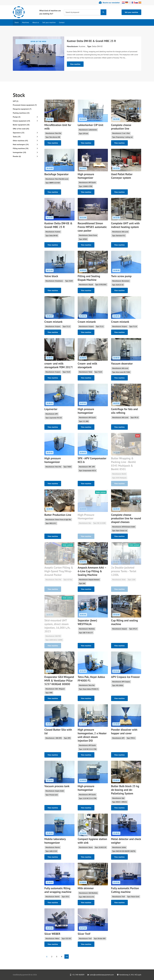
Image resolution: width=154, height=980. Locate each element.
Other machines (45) (20, 141)
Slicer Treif (84, 934)
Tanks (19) (17, 137)
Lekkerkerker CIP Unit (90, 125)
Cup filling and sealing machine (124, 622)
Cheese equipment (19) (21, 121)
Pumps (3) (17, 117)
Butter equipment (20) (21, 125)
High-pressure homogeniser (86, 788)
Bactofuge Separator (57, 174)
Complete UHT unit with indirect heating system (125, 225)
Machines (26, 22)
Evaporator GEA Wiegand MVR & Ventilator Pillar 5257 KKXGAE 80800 (59, 681)
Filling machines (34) (21, 148)
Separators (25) (19, 133)
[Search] (103, 12)
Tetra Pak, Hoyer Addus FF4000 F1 (91, 679)
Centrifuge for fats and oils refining (124, 411)
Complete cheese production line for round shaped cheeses (126, 518)
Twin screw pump (121, 276)
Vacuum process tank (57, 786)
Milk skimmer (86, 888)
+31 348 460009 (78, 975)
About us (36, 22)
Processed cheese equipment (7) (25, 105)
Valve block (51, 276)
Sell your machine (131, 12)
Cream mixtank (53, 322)
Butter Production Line (58, 515)
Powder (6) (17, 156)
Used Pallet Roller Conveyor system (122, 176)
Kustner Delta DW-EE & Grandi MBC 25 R (91, 41)
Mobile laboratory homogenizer (55, 841)
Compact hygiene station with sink (92, 841)
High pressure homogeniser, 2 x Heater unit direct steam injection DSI (92, 735)
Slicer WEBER (52, 934)
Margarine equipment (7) (22, 109)
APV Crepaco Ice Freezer (125, 677)
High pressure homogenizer (86, 176)
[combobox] (82, 12)
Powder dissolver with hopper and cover (124, 731)
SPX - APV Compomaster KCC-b (92, 460)
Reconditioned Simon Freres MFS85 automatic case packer (92, 227)
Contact (62, 22)
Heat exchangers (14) (21, 144)
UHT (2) (16, 101)
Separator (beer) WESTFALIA (87, 622)
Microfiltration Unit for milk (58, 127)
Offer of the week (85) (21, 129)
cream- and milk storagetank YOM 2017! (59, 365)
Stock (17, 22)
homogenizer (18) (19, 152)
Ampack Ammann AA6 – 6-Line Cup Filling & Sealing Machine (92, 571)
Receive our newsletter (111, 3)
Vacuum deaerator (122, 363)
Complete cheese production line (121, 127)
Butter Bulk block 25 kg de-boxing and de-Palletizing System (125, 790)
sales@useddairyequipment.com (102, 975)
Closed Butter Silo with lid (58, 731)
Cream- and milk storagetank (87, 365)
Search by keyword (72, 12)
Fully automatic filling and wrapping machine (58, 890)
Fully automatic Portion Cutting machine (125, 890)
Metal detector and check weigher (126, 841)
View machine (75, 64)
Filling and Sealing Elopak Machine (89, 278)
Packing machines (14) (21, 113)
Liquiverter (51, 409)
